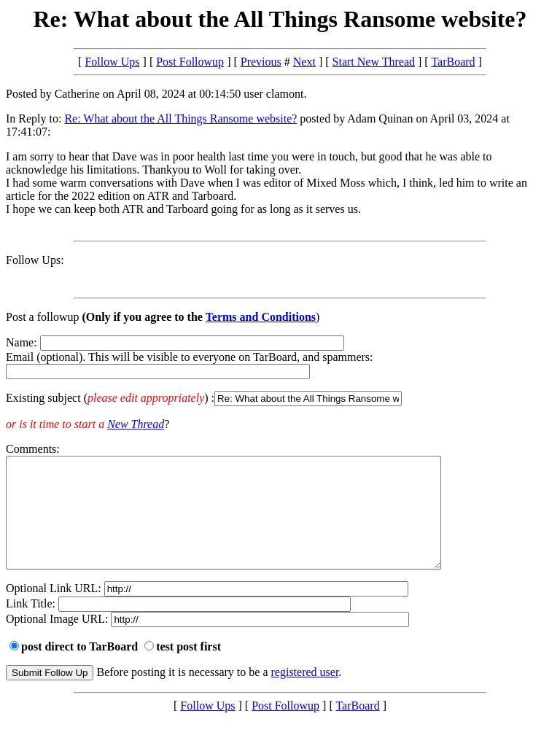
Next (304, 62)
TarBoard (453, 62)
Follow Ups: (35, 260)
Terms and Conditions (261, 317)
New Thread (136, 424)
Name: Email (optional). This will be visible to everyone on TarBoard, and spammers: (280, 371)
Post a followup (42, 317)
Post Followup (190, 62)
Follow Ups (112, 62)
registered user (305, 694)
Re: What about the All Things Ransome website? (180, 118)
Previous (261, 62)
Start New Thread (374, 62)
